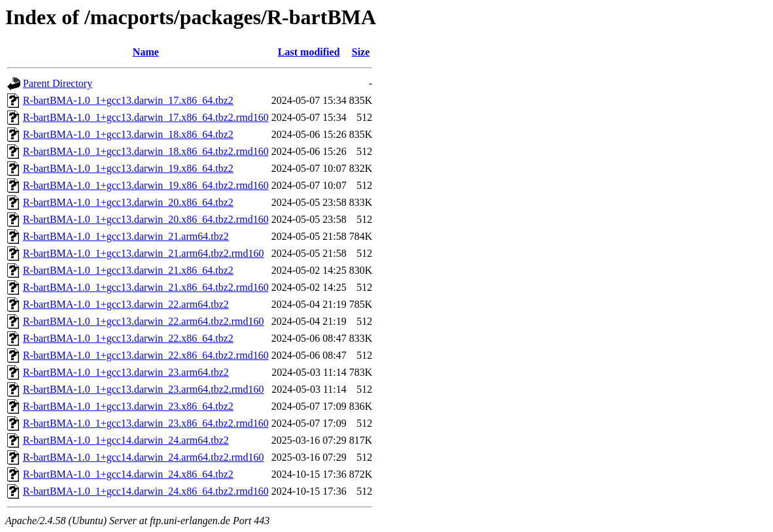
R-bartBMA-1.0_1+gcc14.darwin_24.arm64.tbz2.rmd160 (144, 457)
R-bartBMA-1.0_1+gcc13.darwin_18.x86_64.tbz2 (128, 134)
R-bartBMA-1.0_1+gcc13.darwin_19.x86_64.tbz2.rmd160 (146, 185)
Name (146, 52)
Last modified (309, 52)
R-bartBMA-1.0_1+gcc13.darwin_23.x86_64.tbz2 (128, 406)
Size (361, 52)
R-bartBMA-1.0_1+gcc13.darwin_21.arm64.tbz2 (126, 236)
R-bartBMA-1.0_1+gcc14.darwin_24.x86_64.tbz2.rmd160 (146, 491)
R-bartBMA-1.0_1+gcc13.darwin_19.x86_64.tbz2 (128, 168)
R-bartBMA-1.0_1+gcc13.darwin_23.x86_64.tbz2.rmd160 (146, 423)
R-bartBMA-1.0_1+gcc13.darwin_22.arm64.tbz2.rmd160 (144, 321)
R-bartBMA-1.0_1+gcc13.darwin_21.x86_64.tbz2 (128, 270)
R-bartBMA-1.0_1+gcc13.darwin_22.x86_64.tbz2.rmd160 (146, 355)
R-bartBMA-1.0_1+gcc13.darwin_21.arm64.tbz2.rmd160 (144, 253)
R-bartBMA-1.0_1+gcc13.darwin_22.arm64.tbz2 (126, 304)
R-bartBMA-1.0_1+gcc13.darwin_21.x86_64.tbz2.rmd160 (146, 287)
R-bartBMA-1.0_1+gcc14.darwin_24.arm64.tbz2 (126, 440)
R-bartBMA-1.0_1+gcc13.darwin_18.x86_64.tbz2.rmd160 (146, 151)
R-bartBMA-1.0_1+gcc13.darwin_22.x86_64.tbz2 (128, 338)
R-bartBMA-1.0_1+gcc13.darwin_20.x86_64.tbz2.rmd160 (146, 219)
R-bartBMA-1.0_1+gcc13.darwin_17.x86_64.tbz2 (128, 100)
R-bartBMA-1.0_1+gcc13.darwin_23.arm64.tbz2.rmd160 (144, 389)
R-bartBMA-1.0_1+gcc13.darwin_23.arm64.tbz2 (126, 372)
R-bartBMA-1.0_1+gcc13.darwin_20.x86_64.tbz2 (128, 202)
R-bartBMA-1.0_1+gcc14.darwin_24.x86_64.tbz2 (128, 474)
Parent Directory (58, 83)
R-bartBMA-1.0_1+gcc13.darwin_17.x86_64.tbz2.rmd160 (146, 117)
